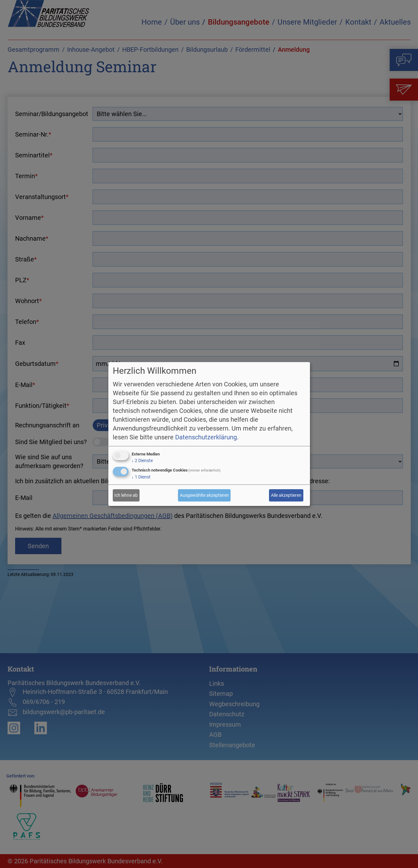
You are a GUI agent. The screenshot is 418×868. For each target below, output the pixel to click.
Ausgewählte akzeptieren (204, 495)
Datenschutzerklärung (206, 437)
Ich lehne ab (126, 495)
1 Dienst (141, 477)
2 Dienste (142, 460)
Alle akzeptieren (286, 495)
